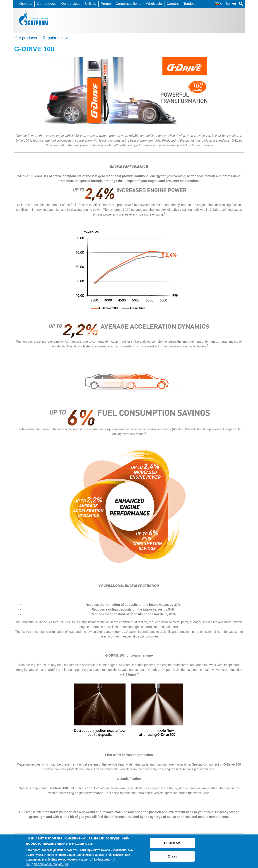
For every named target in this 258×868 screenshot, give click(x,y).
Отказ (172, 856)
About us (25, 4)
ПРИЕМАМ (172, 843)
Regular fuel (53, 38)
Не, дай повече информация (47, 864)
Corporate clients (128, 4)
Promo (106, 4)
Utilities (91, 4)
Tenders (189, 4)
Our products (47, 4)
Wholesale (154, 4)
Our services (71, 4)
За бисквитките (104, 860)
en (234, 3)
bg (228, 3)
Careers (173, 4)
